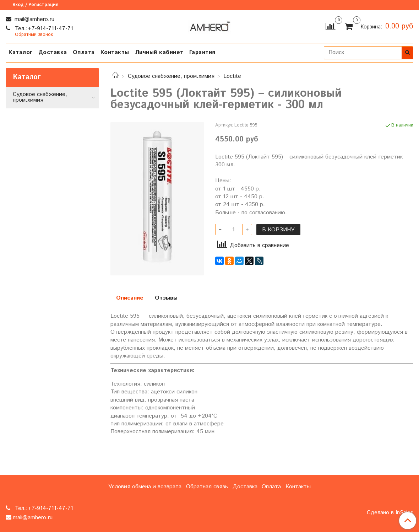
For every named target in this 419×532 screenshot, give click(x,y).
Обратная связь (207, 487)
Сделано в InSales (390, 513)
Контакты (115, 52)
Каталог (21, 52)
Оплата (84, 52)
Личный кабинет (159, 52)
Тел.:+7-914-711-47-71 (43, 29)
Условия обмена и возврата (145, 487)
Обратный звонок (34, 35)
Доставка (53, 52)
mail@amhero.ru (34, 19)
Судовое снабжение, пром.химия (171, 76)
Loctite (232, 76)
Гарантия (202, 52)
